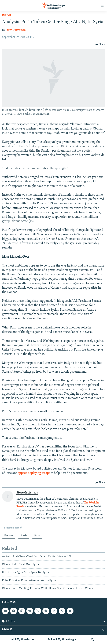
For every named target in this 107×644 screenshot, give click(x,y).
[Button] (100, 44)
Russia (7, 15)
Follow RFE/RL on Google (62, 640)
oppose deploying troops (33, 473)
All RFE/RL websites (23, 640)
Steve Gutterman (16, 30)
